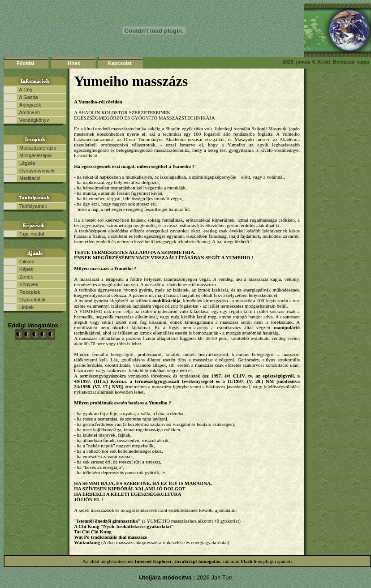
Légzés (26, 163)
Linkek (25, 307)
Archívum (28, 112)
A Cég (24, 90)
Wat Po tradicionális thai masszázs (110, 537)
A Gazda (27, 97)
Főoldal (25, 63)
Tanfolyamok (32, 206)
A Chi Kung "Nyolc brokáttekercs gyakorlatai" (124, 526)
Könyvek (27, 284)
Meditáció (28, 178)
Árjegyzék (29, 105)
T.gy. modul (30, 234)
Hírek (74, 63)
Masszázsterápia (37, 148)
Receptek (28, 292)
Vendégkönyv (33, 120)
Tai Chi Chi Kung (93, 532)
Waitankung (87, 542)
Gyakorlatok (31, 300)
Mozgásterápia (34, 155)
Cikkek (25, 262)
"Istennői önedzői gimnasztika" (107, 521)
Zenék (25, 277)
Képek (25, 269)
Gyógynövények (36, 171)
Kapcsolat (120, 63)
